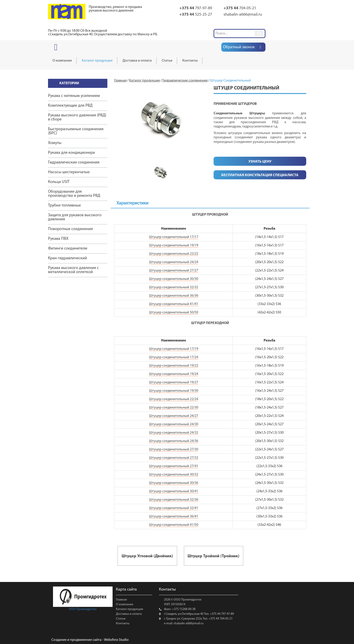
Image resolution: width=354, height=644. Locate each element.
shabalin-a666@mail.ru (243, 15)
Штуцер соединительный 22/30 (174, 408)
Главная (121, 600)
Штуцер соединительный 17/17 (174, 237)
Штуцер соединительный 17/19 (174, 349)
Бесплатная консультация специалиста (260, 175)
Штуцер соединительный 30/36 (174, 483)
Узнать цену (260, 162)
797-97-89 (196, 8)
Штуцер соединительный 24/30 (174, 424)
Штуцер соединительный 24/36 (174, 441)
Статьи (121, 619)
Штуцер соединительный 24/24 (174, 262)
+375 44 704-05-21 (220, 619)
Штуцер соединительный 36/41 (174, 517)
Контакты (123, 624)
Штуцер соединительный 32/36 (174, 500)
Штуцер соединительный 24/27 (174, 416)
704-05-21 (240, 8)
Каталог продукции (130, 609)
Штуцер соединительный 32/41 (174, 508)
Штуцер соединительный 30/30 (174, 279)
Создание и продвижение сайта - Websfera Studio (90, 640)
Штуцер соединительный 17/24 (174, 357)
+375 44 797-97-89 (222, 614)
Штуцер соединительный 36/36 (174, 296)
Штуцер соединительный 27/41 (174, 466)
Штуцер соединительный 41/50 (174, 525)
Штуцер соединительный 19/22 (174, 366)
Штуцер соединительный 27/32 (174, 458)
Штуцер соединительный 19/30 (174, 391)
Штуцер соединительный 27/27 (174, 271)
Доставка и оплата (129, 614)
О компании (125, 604)
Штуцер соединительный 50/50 (174, 312)
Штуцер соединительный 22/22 (174, 254)
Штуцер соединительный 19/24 (174, 374)
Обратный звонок (239, 47)
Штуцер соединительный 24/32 (174, 433)
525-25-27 (196, 15)
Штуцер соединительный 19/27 (174, 382)
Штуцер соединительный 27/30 (174, 449)
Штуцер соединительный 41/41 (174, 304)
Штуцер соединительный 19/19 (174, 245)
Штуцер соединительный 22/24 (174, 399)
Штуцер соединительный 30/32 (174, 475)
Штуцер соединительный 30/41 (174, 491)
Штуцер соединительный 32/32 (174, 287)
